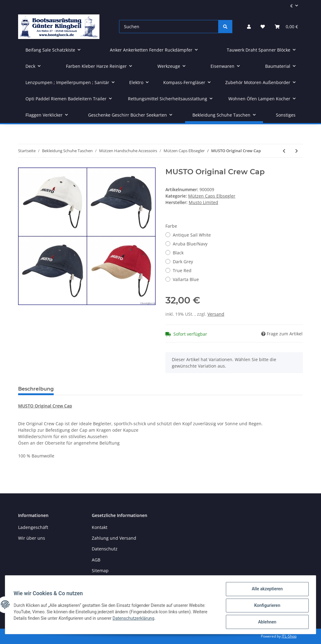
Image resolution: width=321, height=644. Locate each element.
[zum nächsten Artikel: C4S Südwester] (297, 151)
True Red (182, 270)
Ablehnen (266, 622)
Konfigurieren (266, 606)
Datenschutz (105, 549)
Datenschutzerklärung (135, 619)
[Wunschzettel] (263, 27)
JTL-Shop (289, 636)
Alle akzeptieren (266, 590)
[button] (249, 27)
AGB (96, 560)
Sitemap (100, 571)
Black (178, 253)
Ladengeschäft (33, 527)
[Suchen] (169, 27)
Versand (216, 314)
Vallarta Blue (186, 279)
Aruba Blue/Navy (190, 244)
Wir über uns (32, 538)
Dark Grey (183, 262)
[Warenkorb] (286, 27)
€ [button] (292, 6)
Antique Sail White (192, 235)
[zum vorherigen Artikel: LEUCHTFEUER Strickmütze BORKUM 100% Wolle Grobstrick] (284, 151)
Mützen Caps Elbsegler (212, 196)
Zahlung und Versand (114, 538)
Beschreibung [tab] (36, 389)
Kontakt (100, 527)
